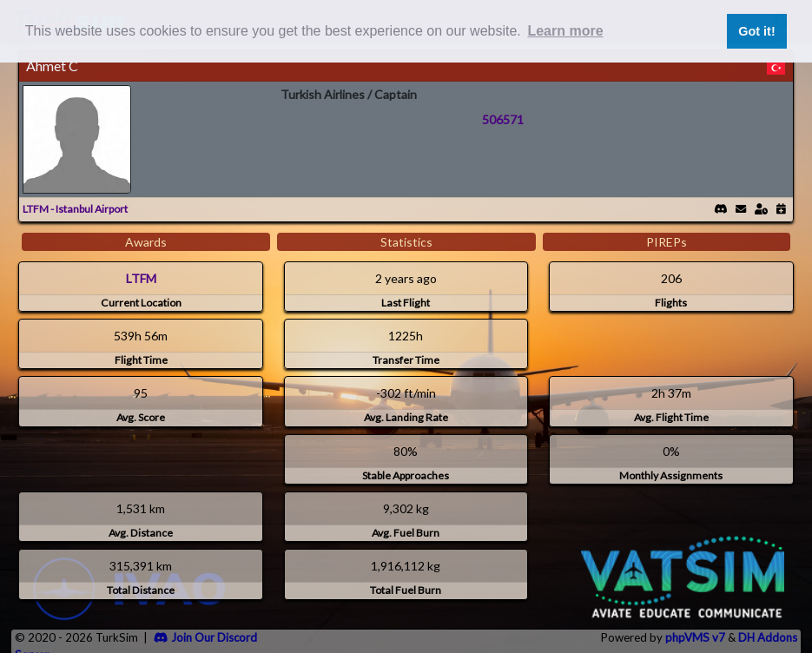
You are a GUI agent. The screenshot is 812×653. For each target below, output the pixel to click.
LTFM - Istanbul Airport (75, 209)
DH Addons (768, 637)
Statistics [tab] (406, 242)
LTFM (141, 278)
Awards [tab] (146, 242)
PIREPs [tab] (667, 242)
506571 (503, 119)
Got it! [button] (756, 31)
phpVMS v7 (695, 637)
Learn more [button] (565, 31)
